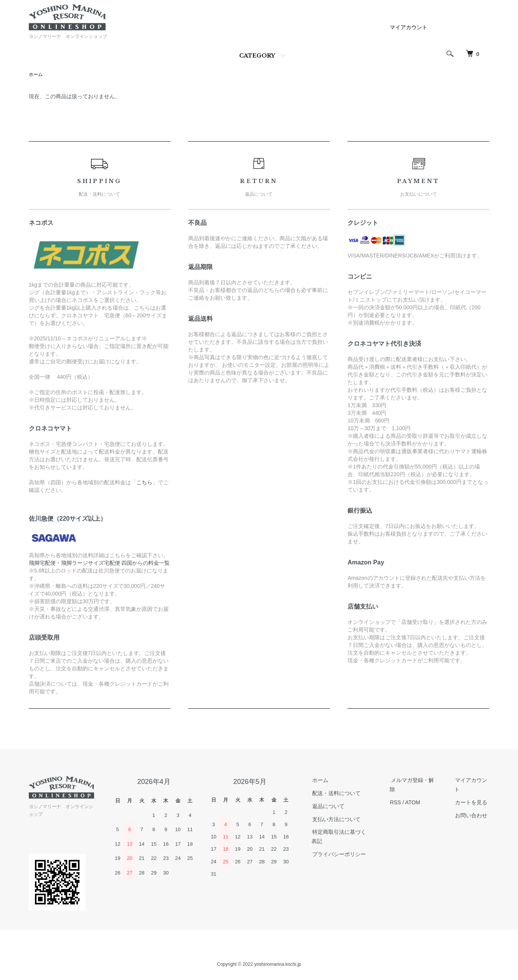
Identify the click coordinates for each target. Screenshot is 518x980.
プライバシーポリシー (338, 855)
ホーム (36, 75)
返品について (328, 807)
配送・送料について (336, 794)
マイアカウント (409, 27)
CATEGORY (257, 56)
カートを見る (471, 803)
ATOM (413, 803)
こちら (144, 483)
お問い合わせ (471, 816)
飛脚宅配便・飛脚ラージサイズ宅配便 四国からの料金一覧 (99, 563)
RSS (396, 803)
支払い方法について (336, 820)
